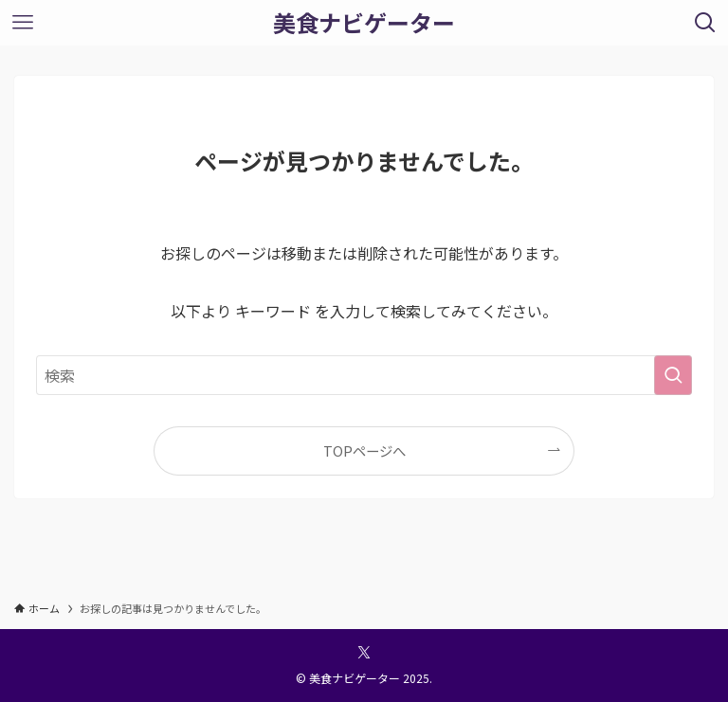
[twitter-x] (364, 653)
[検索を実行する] (673, 375)
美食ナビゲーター (364, 23)
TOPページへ (364, 450)
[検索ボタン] (705, 23)
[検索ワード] (364, 375)
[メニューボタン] (23, 23)
